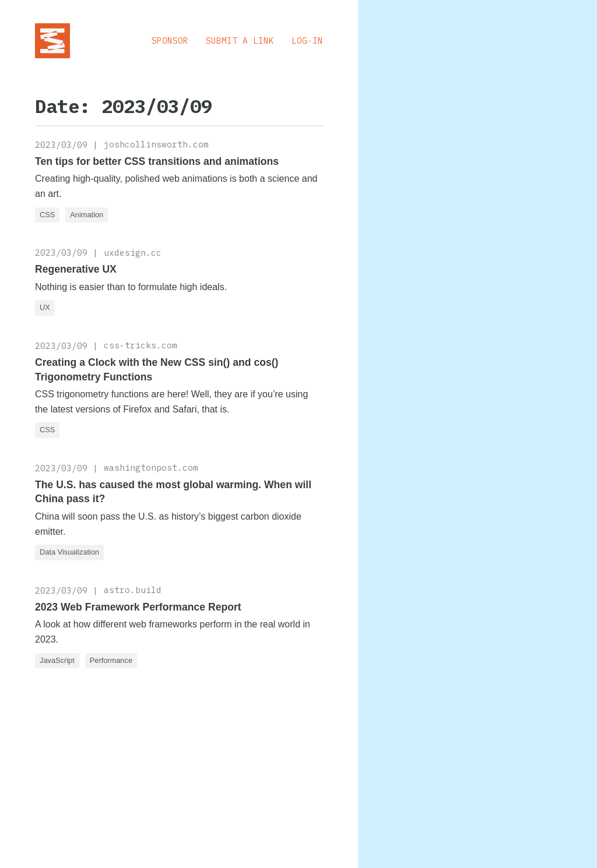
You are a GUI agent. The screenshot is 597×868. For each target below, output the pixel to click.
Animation (87, 215)
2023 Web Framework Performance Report (138, 607)
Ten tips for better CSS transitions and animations (157, 161)
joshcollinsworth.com (156, 144)
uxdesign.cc (133, 253)
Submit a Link (240, 40)
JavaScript (57, 660)
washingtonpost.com (151, 467)
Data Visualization (69, 552)
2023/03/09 (61, 145)
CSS (47, 215)
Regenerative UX (76, 269)
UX (45, 307)
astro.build (133, 590)
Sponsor (170, 40)
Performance (111, 660)
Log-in (307, 40)
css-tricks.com (141, 345)
